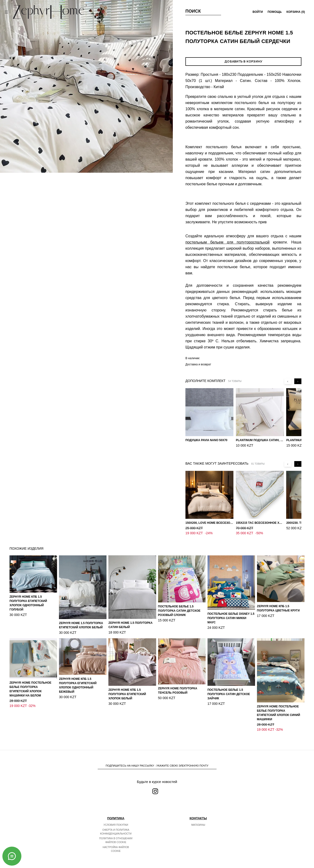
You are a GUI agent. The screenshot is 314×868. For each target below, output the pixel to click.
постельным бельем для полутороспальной (227, 242)
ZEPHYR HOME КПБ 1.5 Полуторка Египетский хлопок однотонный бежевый (78, 680)
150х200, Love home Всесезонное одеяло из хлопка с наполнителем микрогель (209, 523)
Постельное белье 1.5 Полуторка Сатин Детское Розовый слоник (179, 606)
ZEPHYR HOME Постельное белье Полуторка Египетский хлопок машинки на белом (30, 684)
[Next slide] (298, 381)
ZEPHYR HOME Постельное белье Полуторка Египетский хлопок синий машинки (279, 708)
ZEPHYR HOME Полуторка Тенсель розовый (178, 686)
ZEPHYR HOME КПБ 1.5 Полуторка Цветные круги (278, 603)
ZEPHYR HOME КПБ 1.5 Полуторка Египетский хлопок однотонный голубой (28, 598)
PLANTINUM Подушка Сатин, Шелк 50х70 (260, 440)
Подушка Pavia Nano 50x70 (206, 440)
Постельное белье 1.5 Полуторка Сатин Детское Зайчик (229, 689)
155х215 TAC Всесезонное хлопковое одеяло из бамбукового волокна (260, 523)
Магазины (198, 820)
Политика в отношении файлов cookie (116, 835)
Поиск (193, 11)
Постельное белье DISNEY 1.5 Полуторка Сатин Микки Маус (231, 613)
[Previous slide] (288, 381)
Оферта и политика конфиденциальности (116, 827)
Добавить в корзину (243, 61)
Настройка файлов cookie (116, 844)
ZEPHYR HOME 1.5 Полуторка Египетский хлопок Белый (81, 620)
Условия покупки (116, 820)
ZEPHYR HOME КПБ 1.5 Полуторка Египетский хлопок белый (127, 689)
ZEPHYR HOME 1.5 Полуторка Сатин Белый (130, 620)
